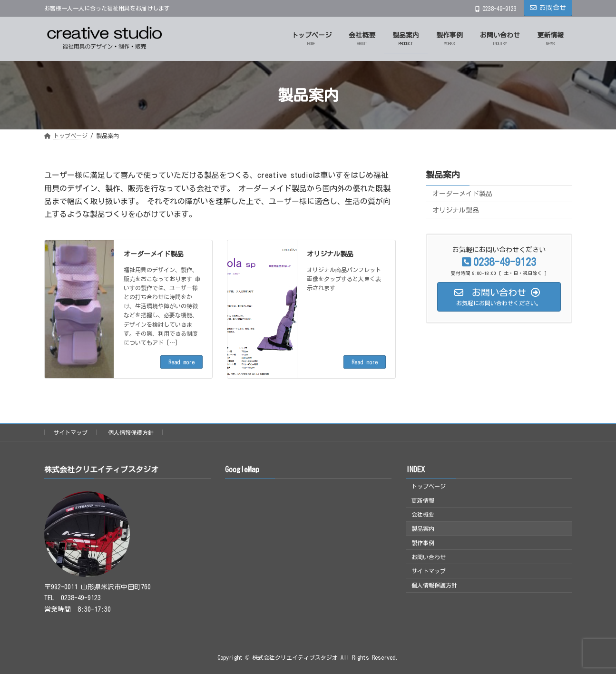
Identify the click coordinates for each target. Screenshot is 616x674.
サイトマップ (70, 432)
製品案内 (443, 175)
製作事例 (423, 543)
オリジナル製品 (330, 254)
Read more (181, 362)
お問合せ (548, 8)
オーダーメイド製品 (154, 254)
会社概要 (423, 515)
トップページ (429, 486)
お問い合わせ (429, 557)
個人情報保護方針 (131, 432)
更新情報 (423, 500)
